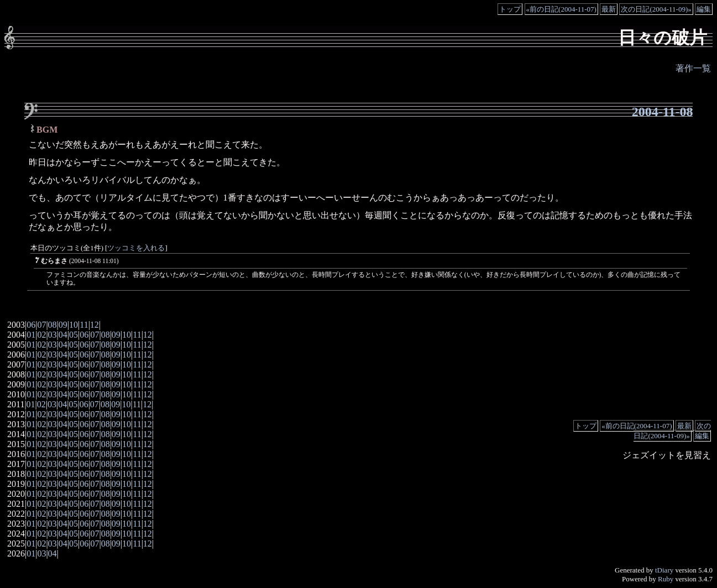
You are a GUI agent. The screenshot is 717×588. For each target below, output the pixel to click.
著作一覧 (693, 68)
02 (41, 335)
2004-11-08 (663, 112)
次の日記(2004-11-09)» (656, 9)
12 (95, 325)
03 (53, 335)
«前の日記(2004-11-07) (561, 9)
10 (74, 325)
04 (63, 335)
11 (84, 325)
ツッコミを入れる (136, 248)
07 (41, 325)
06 (31, 325)
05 (74, 335)
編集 (704, 9)
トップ (510, 9)
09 (63, 325)
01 (31, 335)
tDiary (664, 570)
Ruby (666, 579)
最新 (609, 9)
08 (53, 325)
